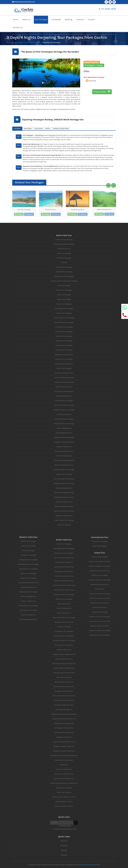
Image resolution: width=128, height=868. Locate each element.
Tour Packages (41, 19)
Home (16, 19)
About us (26, 19)
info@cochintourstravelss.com (25, 2)
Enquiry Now (102, 92)
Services (80, 19)
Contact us (18, 27)
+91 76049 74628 (108, 9)
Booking (69, 19)
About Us (64, 841)
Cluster (92, 19)
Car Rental (56, 19)
